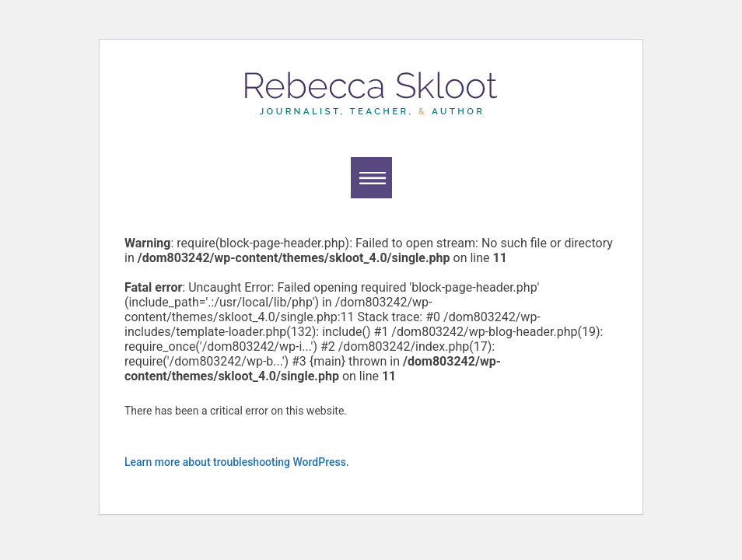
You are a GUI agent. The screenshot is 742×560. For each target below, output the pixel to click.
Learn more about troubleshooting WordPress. (237, 462)
